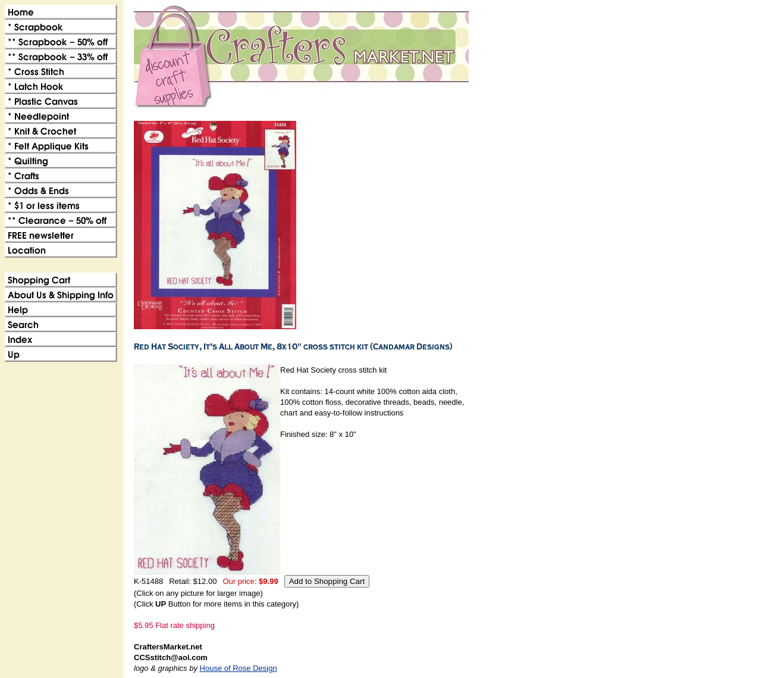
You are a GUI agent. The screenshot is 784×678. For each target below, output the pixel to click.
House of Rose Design (239, 668)
